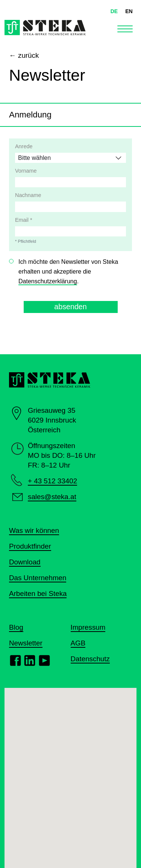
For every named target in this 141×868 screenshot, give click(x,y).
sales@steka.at (52, 497)
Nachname (28, 195)
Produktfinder (30, 546)
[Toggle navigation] (125, 28)
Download (25, 562)
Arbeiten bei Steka (38, 593)
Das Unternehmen (38, 578)
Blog (16, 627)
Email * (24, 220)
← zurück (24, 55)
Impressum (88, 627)
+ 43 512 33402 (52, 481)
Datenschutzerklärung (48, 281)
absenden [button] (70, 307)
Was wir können (34, 530)
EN (129, 11)
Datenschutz (90, 659)
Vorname (26, 171)
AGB (78, 643)
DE (114, 11)
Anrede (24, 146)
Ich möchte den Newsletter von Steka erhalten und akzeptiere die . (68, 272)
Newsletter (26, 643)
